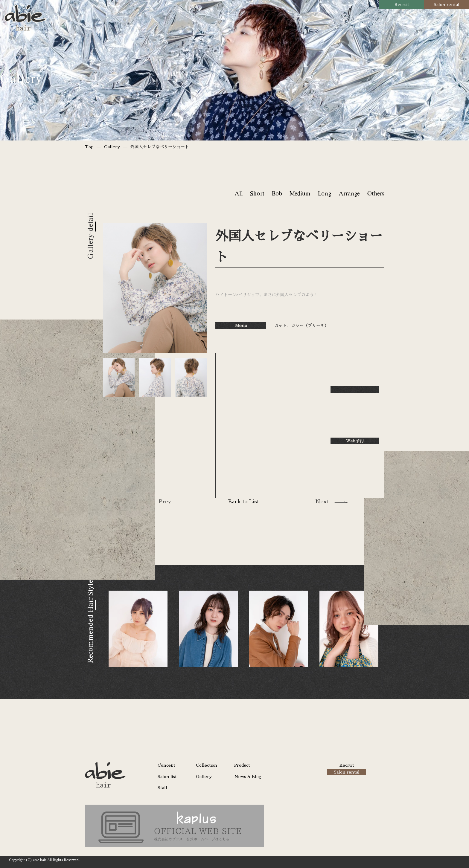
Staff (162, 788)
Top (89, 147)
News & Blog (248, 777)
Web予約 (355, 441)
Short (257, 193)
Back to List (243, 502)
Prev (165, 502)
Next (322, 502)
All (239, 193)
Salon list (167, 777)
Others (376, 193)
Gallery (112, 147)
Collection (207, 765)
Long (324, 193)
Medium (300, 193)
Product (242, 765)
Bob (277, 193)
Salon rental (447, 4)
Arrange (349, 193)
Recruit (402, 4)
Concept (166, 765)
